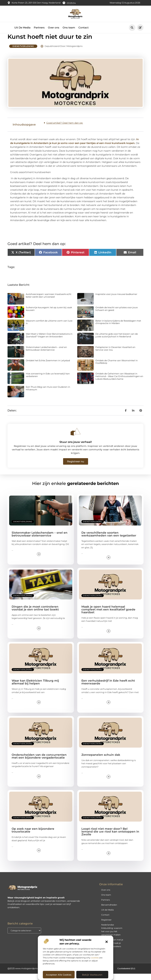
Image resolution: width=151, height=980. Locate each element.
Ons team (69, 28)
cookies (95, 958)
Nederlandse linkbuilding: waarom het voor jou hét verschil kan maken (112, 936)
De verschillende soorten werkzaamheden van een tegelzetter (109, 540)
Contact (83, 28)
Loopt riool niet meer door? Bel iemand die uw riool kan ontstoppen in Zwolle (110, 838)
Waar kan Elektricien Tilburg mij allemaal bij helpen (35, 688)
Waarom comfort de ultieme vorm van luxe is (49, 328)
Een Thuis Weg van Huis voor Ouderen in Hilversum (48, 394)
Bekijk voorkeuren (92, 975)
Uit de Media (107, 916)
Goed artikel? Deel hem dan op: (65, 129)
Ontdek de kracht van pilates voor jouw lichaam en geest (117, 315)
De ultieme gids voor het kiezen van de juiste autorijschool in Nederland (117, 341)
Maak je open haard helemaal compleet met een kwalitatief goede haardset (108, 616)
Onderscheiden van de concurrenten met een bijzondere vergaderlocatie (39, 762)
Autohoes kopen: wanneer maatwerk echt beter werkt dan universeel (49, 302)
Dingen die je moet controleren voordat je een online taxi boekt (35, 614)
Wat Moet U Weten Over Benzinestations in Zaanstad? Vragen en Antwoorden (49, 341)
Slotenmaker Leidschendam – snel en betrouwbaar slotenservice (46, 355)
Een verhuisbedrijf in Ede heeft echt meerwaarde (108, 688)
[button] (107, 942)
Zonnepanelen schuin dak (101, 761)
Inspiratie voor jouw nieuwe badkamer (116, 300)
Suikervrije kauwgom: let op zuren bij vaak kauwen (49, 315)
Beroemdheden (109, 911)
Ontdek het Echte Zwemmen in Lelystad (48, 367)
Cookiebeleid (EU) (126, 975)
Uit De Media (22, 28)
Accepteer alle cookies (59, 975)
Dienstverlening (23, 52)
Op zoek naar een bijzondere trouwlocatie (33, 836)
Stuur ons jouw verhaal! (76, 448)
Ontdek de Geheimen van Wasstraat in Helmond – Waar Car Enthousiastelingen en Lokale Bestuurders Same (119, 382)
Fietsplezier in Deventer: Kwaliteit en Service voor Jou (115, 355)
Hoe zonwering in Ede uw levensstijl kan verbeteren (48, 381)
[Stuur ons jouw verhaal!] (76, 438)
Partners (39, 28)
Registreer (106, 926)
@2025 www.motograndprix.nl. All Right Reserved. (35, 975)
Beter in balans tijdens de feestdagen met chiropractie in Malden (118, 328)
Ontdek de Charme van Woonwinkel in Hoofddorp (117, 368)
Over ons (54, 28)
